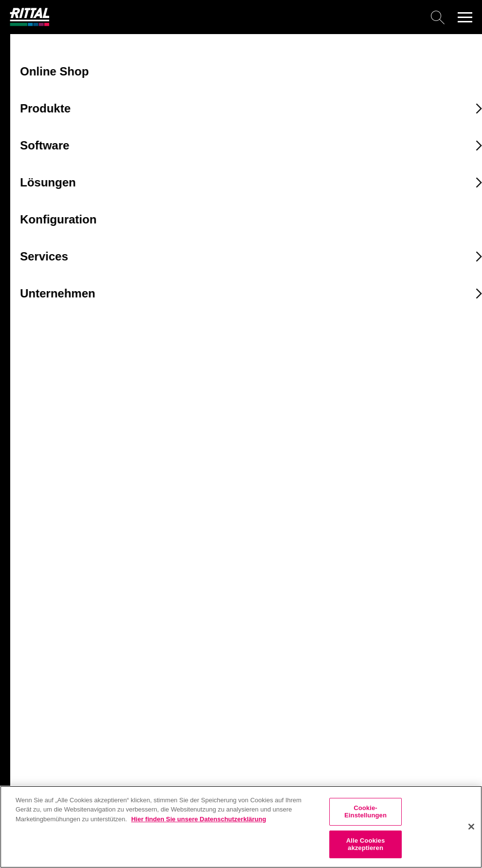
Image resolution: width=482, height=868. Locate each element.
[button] (465, 17)
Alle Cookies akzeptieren (366, 844)
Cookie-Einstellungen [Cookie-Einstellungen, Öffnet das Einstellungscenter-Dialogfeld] (366, 812)
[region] (241, 827)
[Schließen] (471, 827)
